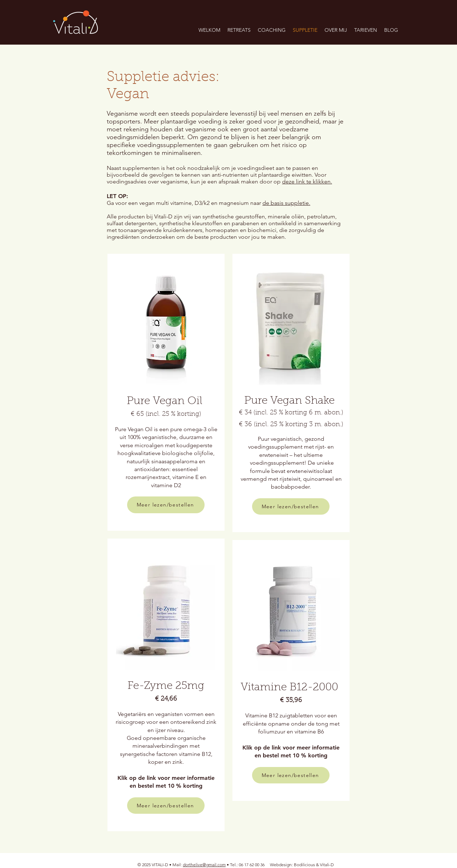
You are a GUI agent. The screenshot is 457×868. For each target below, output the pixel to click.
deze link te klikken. (307, 181)
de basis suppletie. (286, 203)
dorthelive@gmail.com (204, 865)
